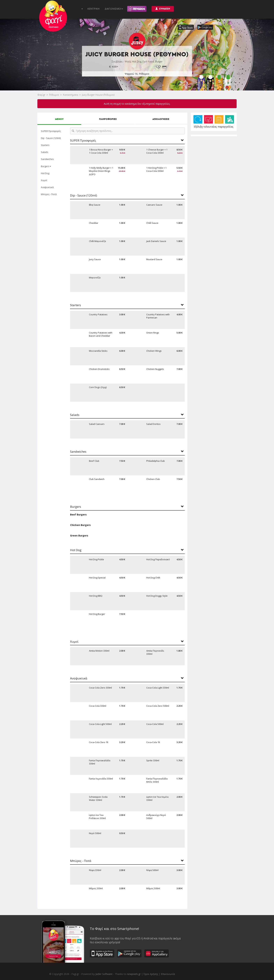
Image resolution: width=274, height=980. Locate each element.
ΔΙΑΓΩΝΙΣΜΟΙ (114, 9)
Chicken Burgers (80, 525)
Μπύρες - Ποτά (49, 194)
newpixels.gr (134, 974)
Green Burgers (79, 535)
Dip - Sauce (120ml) (51, 138)
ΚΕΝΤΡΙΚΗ (93, 9)
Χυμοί (44, 180)
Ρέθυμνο (54, 95)
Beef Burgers (78, 514)
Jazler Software (104, 974)
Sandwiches (47, 159)
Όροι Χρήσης (151, 974)
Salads (45, 152)
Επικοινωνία (168, 974)
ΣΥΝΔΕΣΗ (163, 9)
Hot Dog (45, 173)
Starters (45, 145)
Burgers (46, 166)
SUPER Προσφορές (51, 131)
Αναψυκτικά (47, 187)
